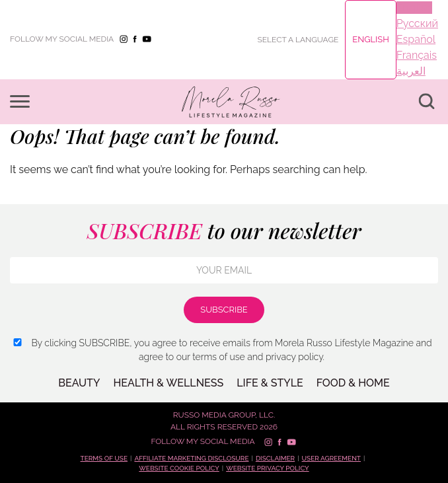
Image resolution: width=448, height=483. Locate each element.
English (371, 39)
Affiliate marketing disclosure (191, 458)
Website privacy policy (267, 468)
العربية (411, 71)
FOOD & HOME (353, 383)
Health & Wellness (168, 383)
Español (416, 39)
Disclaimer (275, 458)
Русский (417, 23)
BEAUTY (79, 383)
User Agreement (331, 458)
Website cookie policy (179, 468)
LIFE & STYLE (270, 383)
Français (417, 55)
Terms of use (104, 458)
